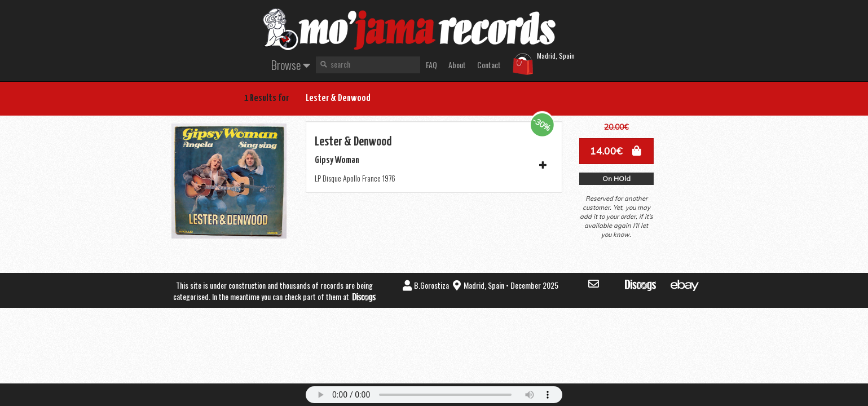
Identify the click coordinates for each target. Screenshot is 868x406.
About (457, 65)
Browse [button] (291, 65)
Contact (489, 65)
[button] (616, 151)
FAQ (431, 65)
